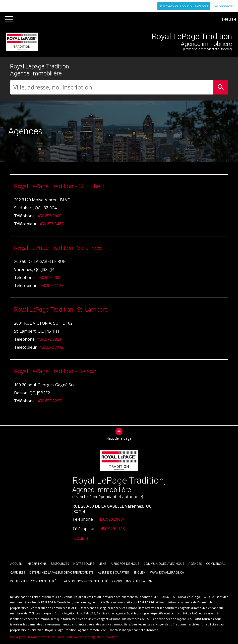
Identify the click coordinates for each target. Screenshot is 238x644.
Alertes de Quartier (113, 573)
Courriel (82, 538)
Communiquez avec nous (164, 564)
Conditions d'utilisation (132, 581)
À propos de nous (125, 564)
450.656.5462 (51, 224)
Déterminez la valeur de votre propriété (61, 573)
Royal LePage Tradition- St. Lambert (61, 310)
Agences (195, 564)
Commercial (216, 564)
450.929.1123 (51, 286)
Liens (102, 564)
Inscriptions (37, 564)
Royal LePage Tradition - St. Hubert (59, 187)
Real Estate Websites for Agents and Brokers (88, 637)
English (229, 19)
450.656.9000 (49, 216)
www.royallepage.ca (167, 573)
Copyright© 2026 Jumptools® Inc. (33, 637)
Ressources (60, 564)
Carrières (18, 573)
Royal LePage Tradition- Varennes (58, 248)
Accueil (16, 564)
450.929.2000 (49, 278)
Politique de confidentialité (33, 581)
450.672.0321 (49, 339)
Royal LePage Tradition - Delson (55, 372)
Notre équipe (84, 564)
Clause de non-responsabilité (84, 581)
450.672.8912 (51, 347)
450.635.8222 (49, 401)
